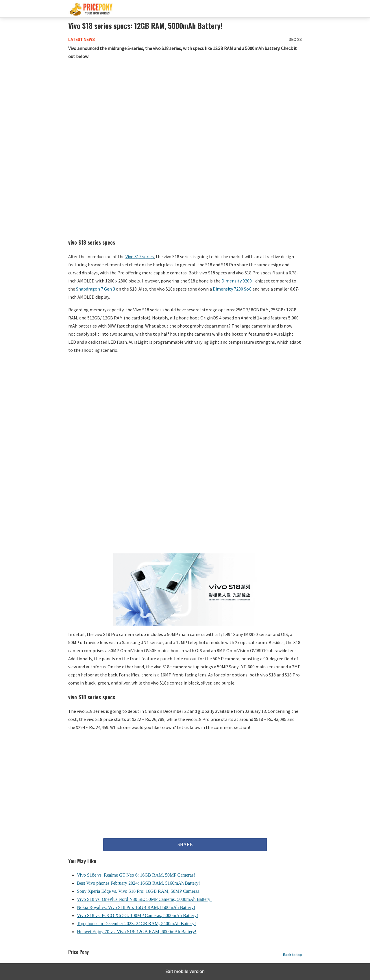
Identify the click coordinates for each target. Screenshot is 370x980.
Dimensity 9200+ (238, 281)
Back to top (292, 955)
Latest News (82, 40)
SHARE (185, 844)
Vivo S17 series (140, 256)
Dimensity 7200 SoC (232, 289)
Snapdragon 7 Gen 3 (96, 289)
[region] (185, 111)
